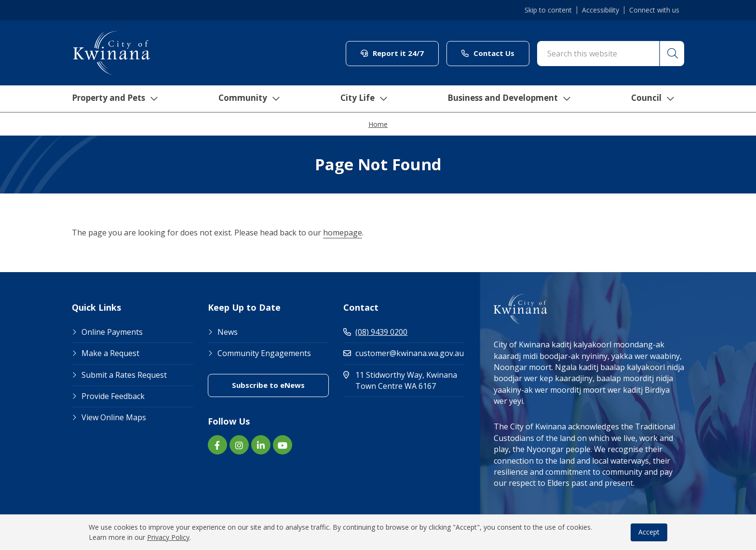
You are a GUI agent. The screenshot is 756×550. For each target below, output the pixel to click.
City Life (362, 99)
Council (655, 99)
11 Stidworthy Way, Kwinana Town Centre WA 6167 (404, 380)
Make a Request (110, 353)
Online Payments (112, 332)
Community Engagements (264, 353)
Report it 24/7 (392, 53)
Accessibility (601, 10)
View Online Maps (114, 417)
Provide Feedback (113, 396)
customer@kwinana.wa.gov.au (404, 353)
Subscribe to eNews (268, 385)
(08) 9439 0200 (375, 332)
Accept (649, 532)
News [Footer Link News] (228, 332)
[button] (671, 54)
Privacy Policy (168, 537)
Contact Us (488, 53)
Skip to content (548, 10)
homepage (343, 233)
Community (247, 99)
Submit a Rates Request (124, 375)
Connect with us (654, 10)
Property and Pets (112, 99)
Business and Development (510, 99)
